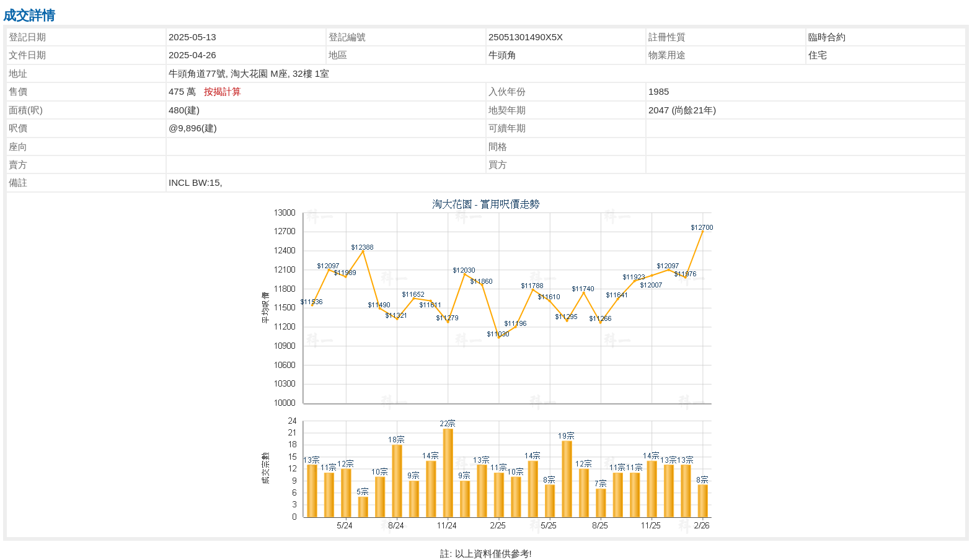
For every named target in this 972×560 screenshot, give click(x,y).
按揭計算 (223, 91)
